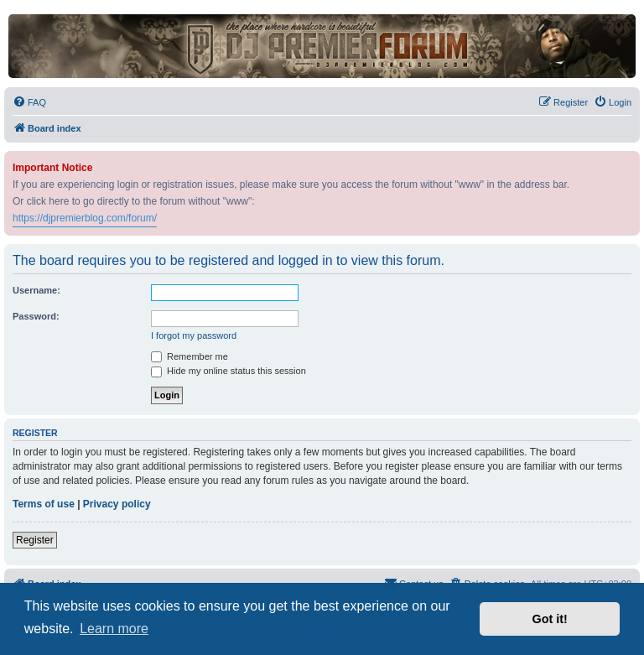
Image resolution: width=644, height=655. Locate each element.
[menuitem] (29, 102)
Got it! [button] (550, 619)
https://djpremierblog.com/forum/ (85, 218)
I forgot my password (194, 335)
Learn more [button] (114, 629)
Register (35, 540)
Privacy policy (117, 504)
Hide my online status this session (229, 371)
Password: (36, 316)
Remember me (190, 356)
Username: (36, 290)
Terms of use (44, 504)
